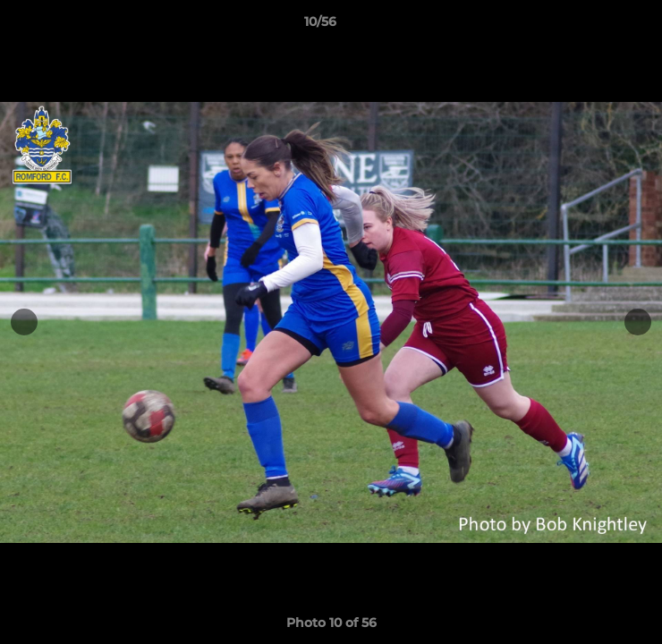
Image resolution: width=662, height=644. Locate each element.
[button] (598, 26)
